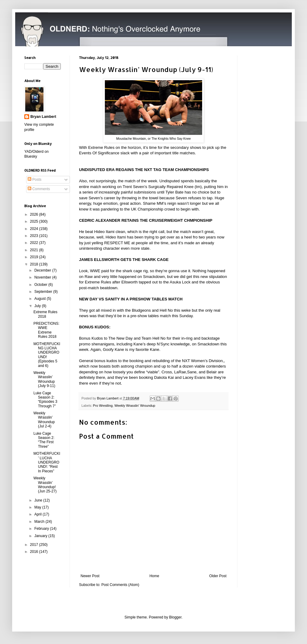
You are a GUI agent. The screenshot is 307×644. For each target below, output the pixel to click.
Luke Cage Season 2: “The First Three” (44, 440)
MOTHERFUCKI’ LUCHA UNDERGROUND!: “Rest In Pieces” (47, 462)
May (38, 507)
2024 (35, 229)
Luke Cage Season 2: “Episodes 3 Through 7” (45, 400)
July (38, 306)
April (38, 514)
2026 (35, 214)
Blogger (175, 617)
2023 (35, 236)
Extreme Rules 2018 (45, 314)
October (41, 285)
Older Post (218, 576)
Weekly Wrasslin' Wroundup (135, 406)
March (40, 522)
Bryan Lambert (43, 117)
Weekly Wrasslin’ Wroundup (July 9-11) (44, 379)
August (41, 299)
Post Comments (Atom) (120, 585)
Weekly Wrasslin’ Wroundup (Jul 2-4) (44, 420)
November (43, 277)
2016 (35, 552)
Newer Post (90, 576)
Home (154, 576)
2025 (35, 221)
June (39, 500)
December (43, 270)
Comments (39, 189)
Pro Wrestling (103, 406)
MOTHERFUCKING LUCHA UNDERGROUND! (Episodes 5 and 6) (47, 355)
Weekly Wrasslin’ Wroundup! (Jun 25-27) (45, 485)
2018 (35, 264)
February (42, 529)
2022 (35, 243)
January (41, 536)
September (44, 292)
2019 (35, 257)
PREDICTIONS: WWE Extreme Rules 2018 (46, 330)
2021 (35, 250)
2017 (35, 545)
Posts (34, 180)
